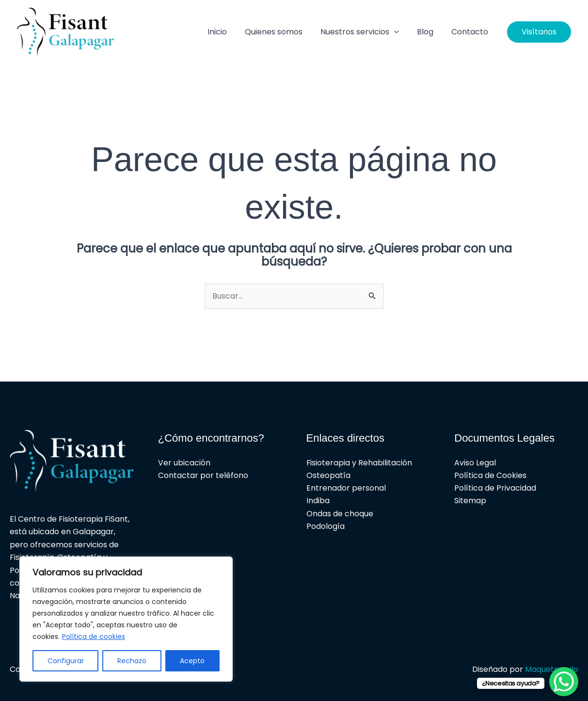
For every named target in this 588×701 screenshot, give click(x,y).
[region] (126, 619)
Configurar (66, 661)
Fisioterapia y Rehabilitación (359, 463)
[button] (400, 32)
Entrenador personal (346, 488)
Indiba (318, 501)
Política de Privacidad (495, 488)
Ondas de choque (340, 514)
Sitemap (470, 501)
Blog (429, 32)
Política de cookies (94, 637)
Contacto (471, 32)
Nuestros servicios (366, 32)
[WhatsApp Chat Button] (564, 682)
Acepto (192, 661)
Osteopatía (328, 475)
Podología (326, 527)
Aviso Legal (475, 463)
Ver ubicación (184, 463)
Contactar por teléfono (203, 475)
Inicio (228, 32)
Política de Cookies (490, 475)
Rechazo (132, 661)
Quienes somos (282, 32)
